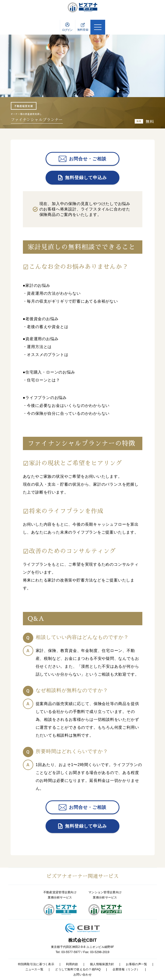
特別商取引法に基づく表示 (36, 964)
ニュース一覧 (34, 969)
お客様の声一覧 (136, 964)
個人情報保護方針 (102, 964)
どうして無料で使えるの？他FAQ (78, 969)
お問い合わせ (82, 975)
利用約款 (72, 964)
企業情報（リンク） (126, 969)
